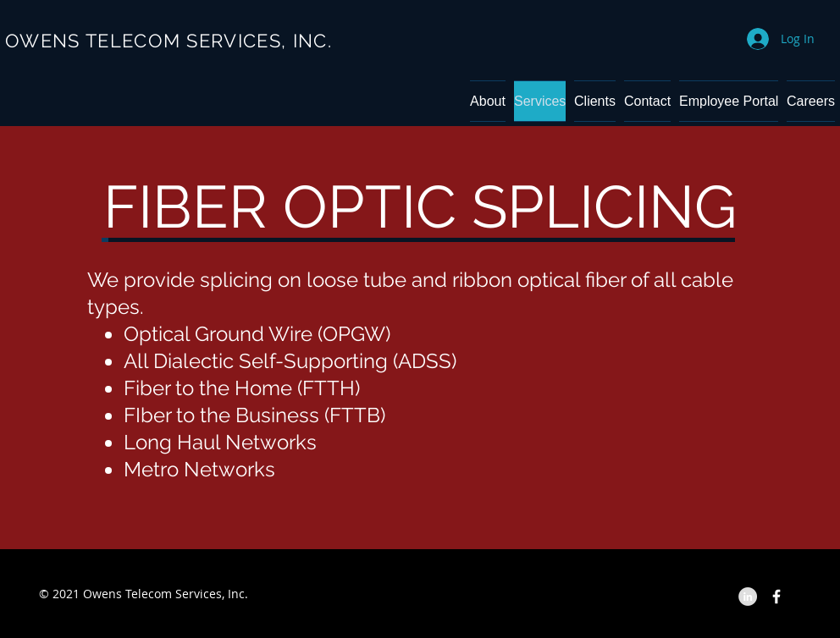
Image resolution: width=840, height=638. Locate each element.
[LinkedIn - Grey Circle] (748, 597)
